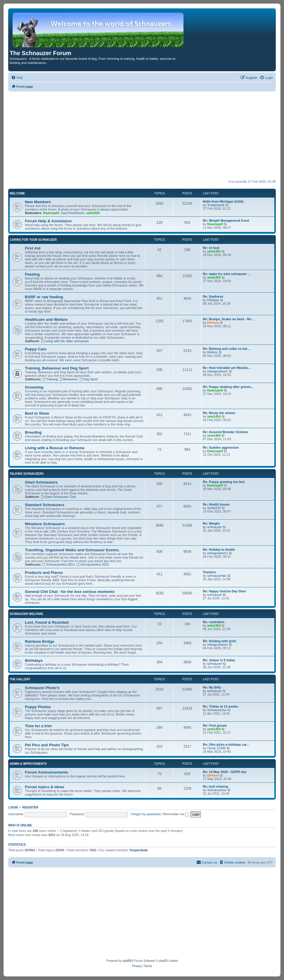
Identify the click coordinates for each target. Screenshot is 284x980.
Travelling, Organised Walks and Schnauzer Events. (72, 550)
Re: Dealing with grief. (220, 641)
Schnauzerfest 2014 (58, 564)
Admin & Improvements (28, 764)
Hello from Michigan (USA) (223, 201)
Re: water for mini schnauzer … (227, 274)
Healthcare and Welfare (46, 319)
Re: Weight (211, 523)
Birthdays (34, 661)
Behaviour (69, 379)
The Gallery (20, 679)
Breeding (33, 432)
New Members (38, 202)
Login (13, 807)
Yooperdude (216, 205)
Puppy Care (36, 349)
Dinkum (213, 323)
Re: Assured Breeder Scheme (225, 432)
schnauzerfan (217, 576)
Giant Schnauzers (41, 482)
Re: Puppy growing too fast (224, 482)
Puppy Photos (38, 707)
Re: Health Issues (216, 504)
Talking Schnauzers (27, 474)
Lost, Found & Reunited (47, 622)
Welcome (17, 193)
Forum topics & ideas (45, 787)
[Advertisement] (142, 135)
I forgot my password (145, 814)
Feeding (32, 274)
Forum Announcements (47, 772)
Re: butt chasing (215, 786)
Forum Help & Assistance (48, 221)
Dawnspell (51, 213)
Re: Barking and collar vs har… (227, 349)
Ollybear (213, 300)
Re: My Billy (212, 687)
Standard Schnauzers (45, 505)
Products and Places (44, 573)
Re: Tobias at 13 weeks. (221, 706)
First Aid (33, 248)
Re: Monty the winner (219, 413)
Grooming (34, 387)
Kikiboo (212, 352)
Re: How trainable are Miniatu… (227, 368)
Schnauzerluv (217, 710)
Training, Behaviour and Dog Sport (57, 368)
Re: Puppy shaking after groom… (228, 387)
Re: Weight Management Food (226, 221)
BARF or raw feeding (44, 297)
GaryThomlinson (73, 213)
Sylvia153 (214, 508)
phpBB (127, 961)
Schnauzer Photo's (42, 688)
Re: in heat (211, 248)
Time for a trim (38, 726)
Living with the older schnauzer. (65, 341)
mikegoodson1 (218, 371)
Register (30, 807)
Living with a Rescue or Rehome (55, 448)
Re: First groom (215, 725)
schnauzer (215, 527)
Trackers (209, 572)
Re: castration (214, 622)
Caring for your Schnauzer (33, 240)
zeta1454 (93, 213)
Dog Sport (89, 379)
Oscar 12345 (216, 748)
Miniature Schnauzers (45, 524)
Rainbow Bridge (40, 641)
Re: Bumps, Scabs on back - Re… (229, 319)
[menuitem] (17, 78)
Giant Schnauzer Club (58, 497)
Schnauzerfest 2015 (93, 564)
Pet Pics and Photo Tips (47, 745)
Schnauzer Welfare (26, 614)
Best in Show (37, 413)
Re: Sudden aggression (221, 447)
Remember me (176, 814)
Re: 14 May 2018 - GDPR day (225, 772)
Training (50, 379)
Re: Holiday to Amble (219, 550)
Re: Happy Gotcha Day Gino (224, 591)
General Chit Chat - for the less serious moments (70, 592)
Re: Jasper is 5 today (219, 660)
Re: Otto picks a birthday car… (226, 745)
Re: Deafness (213, 296)
